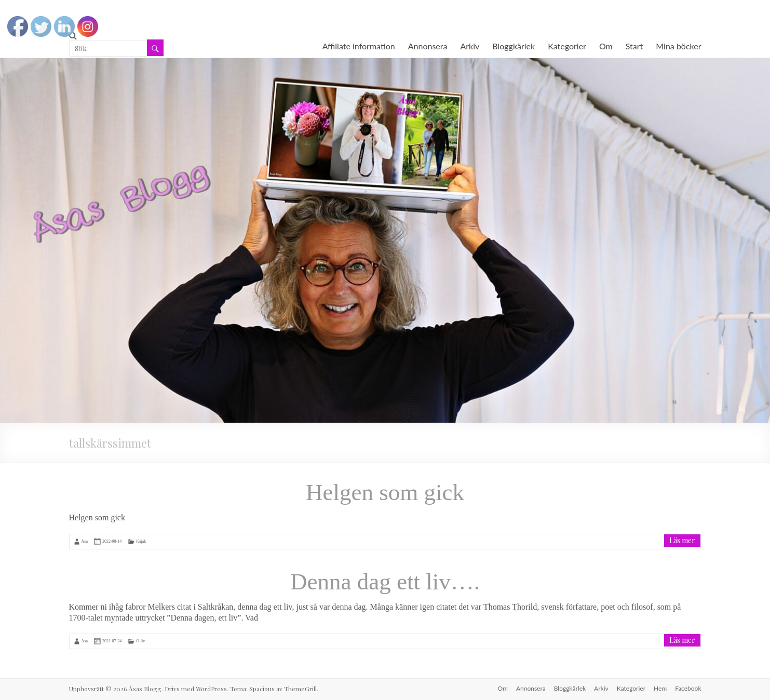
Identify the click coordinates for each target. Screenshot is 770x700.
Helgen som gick (385, 492)
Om (606, 46)
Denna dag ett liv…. (385, 582)
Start (634, 46)
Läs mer (682, 540)
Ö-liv (140, 641)
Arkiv (470, 46)
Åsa (85, 541)
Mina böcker (678, 46)
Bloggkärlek (514, 46)
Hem (660, 688)
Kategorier (567, 46)
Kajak (141, 541)
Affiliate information (359, 46)
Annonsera (428, 46)
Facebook (688, 688)
